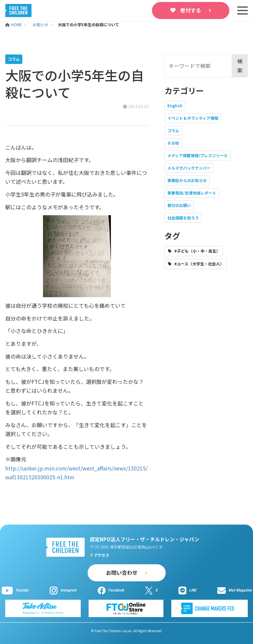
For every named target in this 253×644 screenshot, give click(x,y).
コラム (173, 130)
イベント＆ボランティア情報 (193, 118)
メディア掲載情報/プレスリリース (197, 155)
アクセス (102, 555)
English (175, 105)
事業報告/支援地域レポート (192, 193)
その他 (173, 143)
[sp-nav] (242, 10)
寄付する (191, 10)
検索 (240, 65)
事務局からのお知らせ (187, 180)
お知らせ (40, 24)
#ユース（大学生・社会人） (199, 264)
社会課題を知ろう (183, 218)
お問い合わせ (122, 572)
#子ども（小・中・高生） (197, 251)
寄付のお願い (179, 205)
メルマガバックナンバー (189, 168)
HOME (14, 24)
